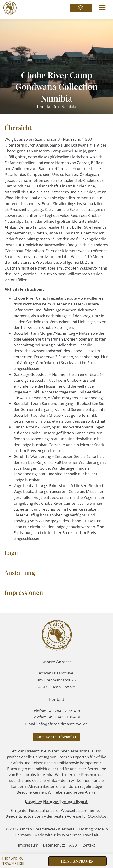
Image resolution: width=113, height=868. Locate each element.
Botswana (80, 145)
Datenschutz (54, 845)
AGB (73, 845)
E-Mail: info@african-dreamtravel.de (56, 724)
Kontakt (88, 845)
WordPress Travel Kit (80, 835)
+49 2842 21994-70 (64, 711)
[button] (103, 8)
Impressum (28, 845)
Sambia (56, 145)
